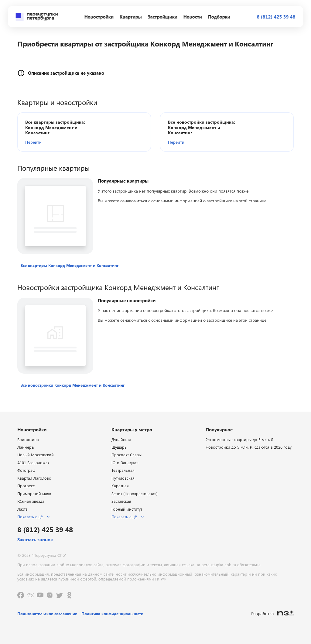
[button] (60, 142)
